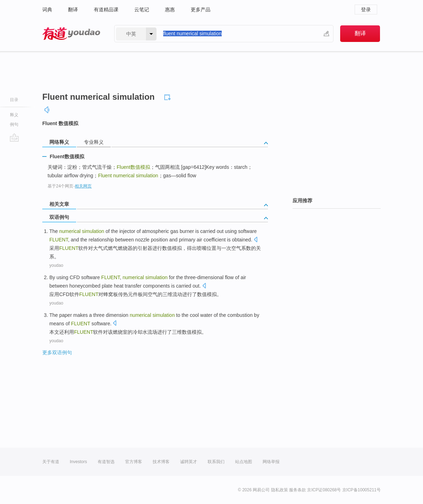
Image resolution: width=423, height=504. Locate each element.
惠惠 (170, 10)
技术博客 (161, 462)
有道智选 (106, 462)
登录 (366, 10)
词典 (47, 10)
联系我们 (216, 462)
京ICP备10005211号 (361, 490)
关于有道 (51, 462)
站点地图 (244, 462)
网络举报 (271, 462)
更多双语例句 (57, 352)
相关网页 (83, 186)
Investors (78, 462)
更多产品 (201, 10)
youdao (56, 265)
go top (14, 137)
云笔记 (142, 10)
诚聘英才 (189, 462)
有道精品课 (106, 10)
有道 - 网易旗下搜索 (71, 34)
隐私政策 (280, 490)
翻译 (73, 10)
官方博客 (134, 462)
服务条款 (298, 490)
